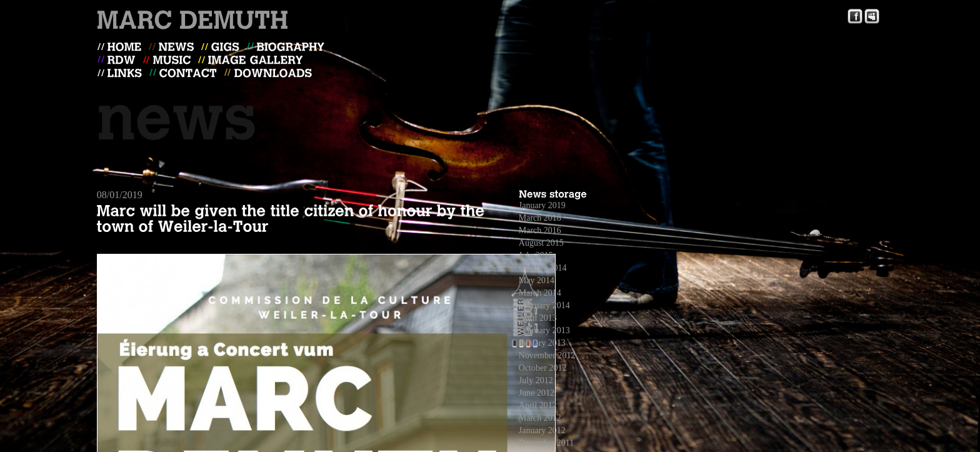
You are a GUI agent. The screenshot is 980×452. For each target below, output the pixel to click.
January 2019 (542, 205)
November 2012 (547, 355)
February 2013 (544, 330)
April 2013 (538, 318)
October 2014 (543, 268)
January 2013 (542, 343)
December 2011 (547, 443)
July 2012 (536, 380)
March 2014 (540, 293)
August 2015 (541, 243)
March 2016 (540, 230)
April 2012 (538, 405)
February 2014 (544, 305)
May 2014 (537, 280)
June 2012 (537, 393)
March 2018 (540, 218)
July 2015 (536, 255)
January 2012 (542, 430)
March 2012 (540, 418)
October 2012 (543, 368)
